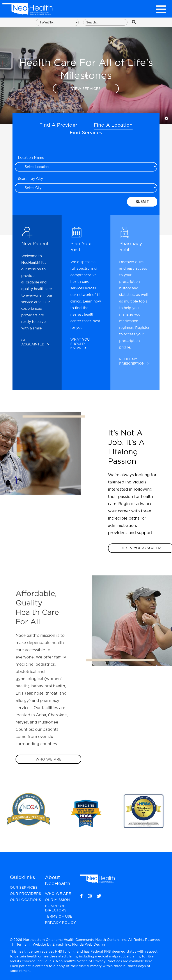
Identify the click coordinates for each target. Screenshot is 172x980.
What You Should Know (80, 344)
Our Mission (57, 900)
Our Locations (25, 900)
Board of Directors (56, 908)
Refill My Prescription (134, 361)
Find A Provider (58, 125)
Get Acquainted (35, 342)
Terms (21, 944)
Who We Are (49, 759)
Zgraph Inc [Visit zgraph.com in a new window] (61, 944)
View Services (86, 88)
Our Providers (25, 893)
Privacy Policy (60, 922)
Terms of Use (59, 916)
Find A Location (113, 125)
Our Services (24, 887)
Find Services (86, 133)
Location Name (31, 157)
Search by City (30, 179)
